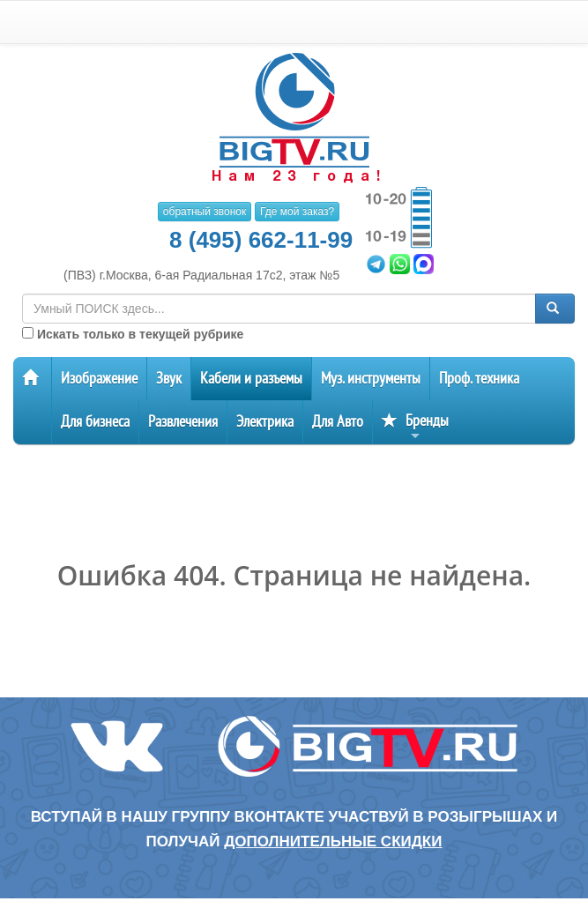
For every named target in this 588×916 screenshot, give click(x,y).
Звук (169, 379)
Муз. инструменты (371, 379)
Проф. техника (479, 379)
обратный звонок (205, 212)
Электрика (265, 422)
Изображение (99, 379)
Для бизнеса (95, 422)
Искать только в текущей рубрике (133, 334)
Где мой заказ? (297, 212)
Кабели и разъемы (251, 379)
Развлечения (183, 422)
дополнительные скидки (333, 842)
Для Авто (338, 422)
